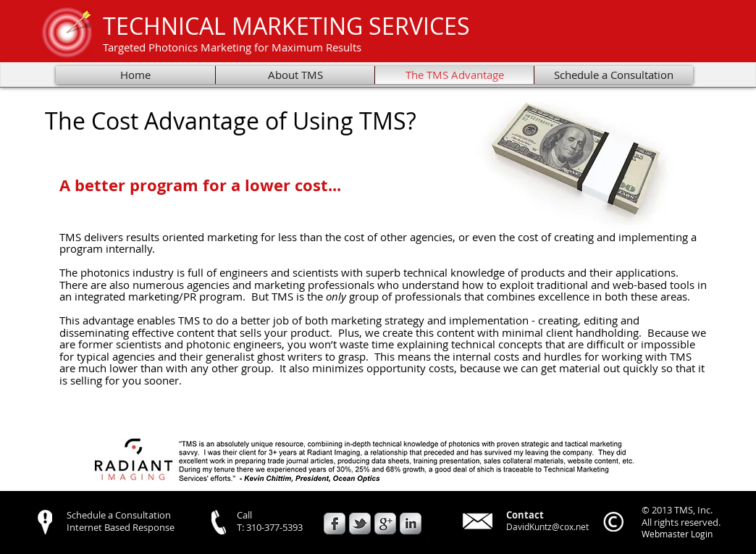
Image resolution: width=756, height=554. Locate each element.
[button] (365, 460)
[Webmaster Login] (677, 534)
